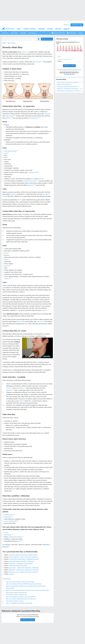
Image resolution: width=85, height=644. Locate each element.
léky (19, 200)
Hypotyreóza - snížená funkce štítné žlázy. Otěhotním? (24, 568)
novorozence (39, 62)
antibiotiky (10, 390)
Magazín (66, 29)
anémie (6, 533)
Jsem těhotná (14, 33)
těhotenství (32, 185)
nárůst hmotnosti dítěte (11, 151)
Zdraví (4, 43)
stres (17, 310)
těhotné (9, 118)
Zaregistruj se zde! (77, 25)
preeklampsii (9, 517)
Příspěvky (41, 29)
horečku (21, 401)
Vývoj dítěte (23, 33)
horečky (9, 388)
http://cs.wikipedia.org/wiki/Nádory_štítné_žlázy (19, 603)
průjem (7, 259)
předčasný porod (10, 515)
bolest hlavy (21, 388)
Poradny (50, 29)
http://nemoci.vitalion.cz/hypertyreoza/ (17, 595)
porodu (20, 541)
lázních (44, 310)
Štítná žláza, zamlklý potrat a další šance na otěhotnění (24, 570)
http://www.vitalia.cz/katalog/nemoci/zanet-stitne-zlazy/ (21, 599)
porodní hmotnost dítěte (16, 537)
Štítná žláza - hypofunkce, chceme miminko (21, 563)
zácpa (6, 153)
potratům (8, 279)
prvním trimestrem (34, 118)
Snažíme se (5, 33)
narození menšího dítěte (11, 521)
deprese (6, 157)
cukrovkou (40, 321)
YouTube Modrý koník (58, 33)
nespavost (8, 266)
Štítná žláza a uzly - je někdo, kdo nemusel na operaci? (23, 572)
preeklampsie (9, 535)
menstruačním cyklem (31, 181)
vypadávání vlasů (34, 172)
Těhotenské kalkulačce (69, 74)
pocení (7, 253)
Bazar (19, 29)
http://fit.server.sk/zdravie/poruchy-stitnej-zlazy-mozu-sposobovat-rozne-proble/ (28, 590)
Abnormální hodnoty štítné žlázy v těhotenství (21, 561)
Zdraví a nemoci (11, 43)
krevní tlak (41, 179)
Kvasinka (11, 574)
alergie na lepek (10, 116)
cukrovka (48, 114)
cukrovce (25, 52)
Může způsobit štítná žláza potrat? (18, 566)
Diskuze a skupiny (30, 29)
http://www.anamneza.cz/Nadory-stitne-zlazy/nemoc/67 (21, 597)
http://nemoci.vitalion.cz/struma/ (15, 601)
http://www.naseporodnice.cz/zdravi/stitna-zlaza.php (20, 582)
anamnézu (13, 194)
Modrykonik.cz (75, 71)
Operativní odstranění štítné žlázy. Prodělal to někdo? (23, 555)
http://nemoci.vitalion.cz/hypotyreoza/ (16, 592)
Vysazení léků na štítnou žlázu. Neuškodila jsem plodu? (24, 559)
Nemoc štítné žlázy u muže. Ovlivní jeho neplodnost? (24, 557)
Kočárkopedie (72, 33)
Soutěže (81, 33)
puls (32, 179)
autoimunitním (21, 321)
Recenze (58, 29)
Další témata (32, 33)
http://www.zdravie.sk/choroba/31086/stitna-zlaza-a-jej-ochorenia (24, 584)
